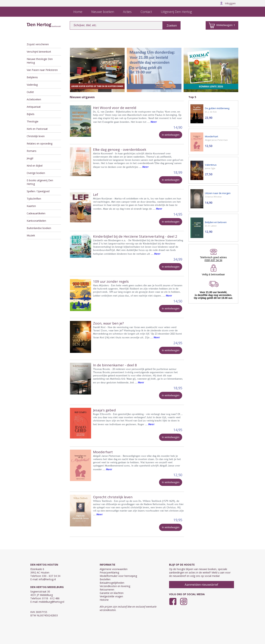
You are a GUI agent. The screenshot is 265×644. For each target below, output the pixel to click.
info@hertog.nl (47, 579)
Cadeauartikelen (36, 213)
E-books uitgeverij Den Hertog (40, 182)
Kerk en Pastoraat (37, 129)
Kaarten (31, 206)
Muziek (31, 235)
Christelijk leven (36, 136)
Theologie (33, 121)
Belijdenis (32, 77)
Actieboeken (34, 99)
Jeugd (30, 158)
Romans (32, 151)
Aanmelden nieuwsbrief (201, 584)
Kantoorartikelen (36, 221)
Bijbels (31, 114)
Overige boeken (36, 173)
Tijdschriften (34, 199)
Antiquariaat (34, 107)
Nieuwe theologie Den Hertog (40, 61)
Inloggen (228, 3)
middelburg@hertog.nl (51, 602)
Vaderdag (32, 85)
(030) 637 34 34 (213, 260)
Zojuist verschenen (38, 44)
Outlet (30, 92)
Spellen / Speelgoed (38, 191)
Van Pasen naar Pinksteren (42, 70)
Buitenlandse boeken (39, 228)
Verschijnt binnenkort (39, 52)
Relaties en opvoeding (40, 143)
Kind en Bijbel (35, 166)
